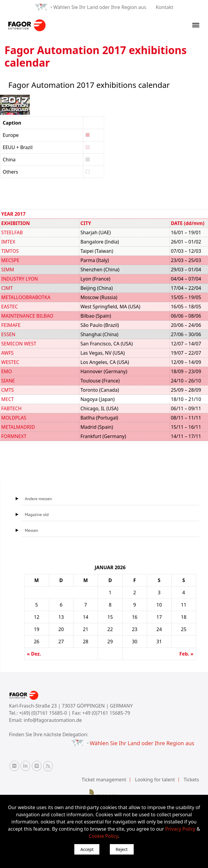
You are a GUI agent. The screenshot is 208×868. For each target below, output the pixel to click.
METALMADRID (18, 427)
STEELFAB (12, 232)
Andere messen (38, 499)
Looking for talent (155, 780)
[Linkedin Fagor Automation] (25, 766)
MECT (7, 399)
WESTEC (10, 362)
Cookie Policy (103, 836)
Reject (122, 849)
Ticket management (104, 780)
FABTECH (11, 408)
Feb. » (186, 654)
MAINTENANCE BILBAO (27, 316)
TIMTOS (10, 251)
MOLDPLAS (14, 418)
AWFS (7, 353)
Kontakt (165, 7)
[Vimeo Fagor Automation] (37, 766)
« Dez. (34, 654)
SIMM (8, 270)
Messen (31, 530)
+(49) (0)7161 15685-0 (43, 713)
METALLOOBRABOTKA (26, 297)
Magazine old (37, 515)
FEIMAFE (11, 325)
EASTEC (10, 307)
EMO (7, 371)
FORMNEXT (14, 436)
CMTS (7, 390)
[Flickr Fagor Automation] (14, 766)
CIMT (7, 288)
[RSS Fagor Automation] (48, 766)
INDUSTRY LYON (20, 279)
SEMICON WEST (19, 344)
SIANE (8, 381)
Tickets (191, 780)
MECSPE (10, 260)
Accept (87, 849)
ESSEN (8, 334)
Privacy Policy (180, 829)
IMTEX (8, 242)
